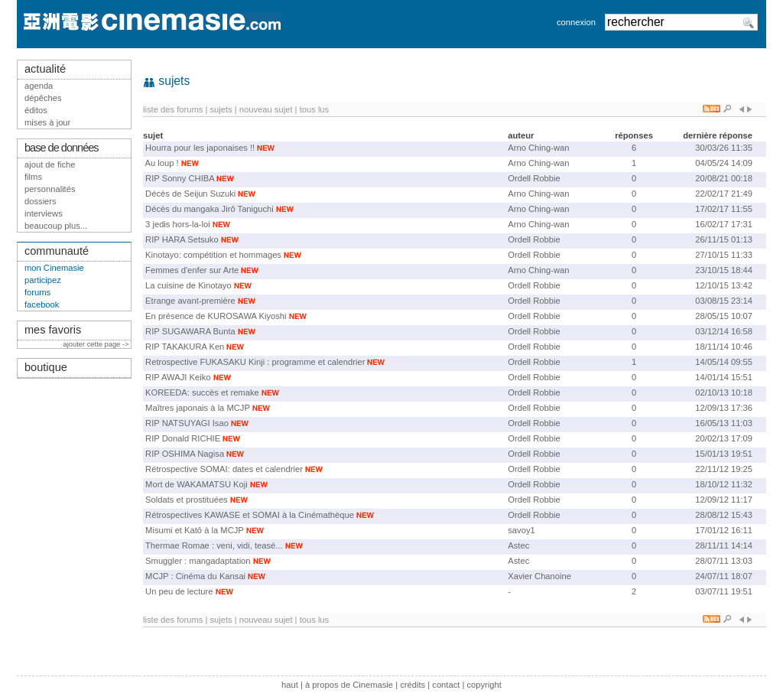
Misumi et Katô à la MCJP (195, 530)
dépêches (43, 98)
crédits (413, 685)
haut (290, 685)
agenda (39, 86)
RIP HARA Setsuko (182, 239)
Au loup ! (162, 163)
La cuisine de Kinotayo (188, 285)
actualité (45, 69)
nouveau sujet (266, 109)
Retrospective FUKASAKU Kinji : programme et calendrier (255, 362)
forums (37, 292)
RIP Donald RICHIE (183, 438)
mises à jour (47, 122)
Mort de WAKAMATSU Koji (197, 484)
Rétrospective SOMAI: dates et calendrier (224, 469)
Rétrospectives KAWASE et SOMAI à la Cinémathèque (250, 515)
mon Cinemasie (54, 268)
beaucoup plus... (56, 226)
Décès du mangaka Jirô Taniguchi (210, 209)
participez (43, 280)
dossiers (41, 201)
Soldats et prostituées (187, 500)
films (33, 177)
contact (446, 685)
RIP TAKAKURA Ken (185, 347)
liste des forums (173, 109)
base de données (62, 148)
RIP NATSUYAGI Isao (187, 423)
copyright (484, 685)
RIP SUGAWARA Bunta (190, 331)
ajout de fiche (50, 164)
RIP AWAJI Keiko (178, 377)
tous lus (315, 109)
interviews (44, 213)
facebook (42, 304)
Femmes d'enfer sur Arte (192, 270)
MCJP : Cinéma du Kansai (195, 576)
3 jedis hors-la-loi (178, 224)
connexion (576, 22)
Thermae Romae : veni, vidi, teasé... (214, 545)
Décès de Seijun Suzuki (190, 194)
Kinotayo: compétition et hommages (213, 255)
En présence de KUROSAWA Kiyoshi (216, 316)
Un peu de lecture (179, 591)
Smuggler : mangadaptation (198, 561)
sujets (221, 109)
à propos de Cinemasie (349, 685)
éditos (36, 110)
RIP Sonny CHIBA (180, 178)
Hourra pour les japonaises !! (200, 148)
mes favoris (53, 330)
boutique (46, 367)
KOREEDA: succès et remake (202, 392)
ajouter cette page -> (97, 344)
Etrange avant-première (190, 301)
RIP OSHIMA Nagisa (185, 454)
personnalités (50, 189)
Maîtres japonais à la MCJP (198, 408)
